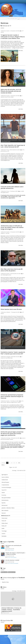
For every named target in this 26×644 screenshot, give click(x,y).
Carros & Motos (5, 477)
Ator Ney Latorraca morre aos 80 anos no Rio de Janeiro (12, 270)
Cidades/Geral (5, 480)
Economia (4, 495)
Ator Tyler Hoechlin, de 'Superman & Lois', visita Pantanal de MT (13, 146)
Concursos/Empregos (6, 487)
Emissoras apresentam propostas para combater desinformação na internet (12, 396)
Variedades (4, 536)
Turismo (3, 534)
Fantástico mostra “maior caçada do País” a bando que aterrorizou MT (13, 353)
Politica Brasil (5, 523)
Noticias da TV (6, 516)
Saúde (3, 528)
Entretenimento (5, 500)
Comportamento (5, 485)
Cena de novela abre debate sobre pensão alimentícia (12, 187)
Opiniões (7, 542)
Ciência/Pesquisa (5, 482)
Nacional (4, 513)
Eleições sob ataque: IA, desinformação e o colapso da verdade (15, 553)
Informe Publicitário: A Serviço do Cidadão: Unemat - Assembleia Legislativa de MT (11, 610)
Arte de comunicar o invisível (12, 560)
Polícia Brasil (4, 518)
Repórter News (5, 582)
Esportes (4, 503)
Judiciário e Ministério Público (8, 508)
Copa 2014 (4, 490)
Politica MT (4, 526)
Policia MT (4, 521)
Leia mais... (21, 51)
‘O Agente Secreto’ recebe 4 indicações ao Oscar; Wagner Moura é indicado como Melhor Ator (13, 37)
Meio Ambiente (5, 510)
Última (3, 465)
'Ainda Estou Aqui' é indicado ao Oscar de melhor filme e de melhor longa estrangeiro (12, 227)
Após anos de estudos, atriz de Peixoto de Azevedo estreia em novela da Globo (11, 91)
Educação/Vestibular (6, 498)
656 (19, 463)
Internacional (4, 505)
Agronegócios (5, 475)
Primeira (3, 463)
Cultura (3, 493)
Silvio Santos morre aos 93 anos (11, 309)
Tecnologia (4, 531)
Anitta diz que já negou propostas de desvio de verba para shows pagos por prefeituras (12, 434)
